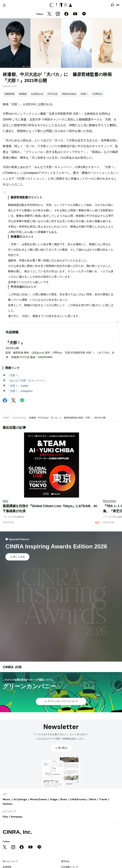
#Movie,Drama (69, 94)
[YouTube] (75, 14)
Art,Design (20, 799)
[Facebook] (66, 14)
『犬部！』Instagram (20, 391)
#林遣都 (23, 94)
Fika (5, 817)
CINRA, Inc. (17, 832)
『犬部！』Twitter (18, 386)
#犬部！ (84, 94)
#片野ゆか (98, 94)
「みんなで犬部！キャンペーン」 (27, 380)
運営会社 (65, 861)
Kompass (17, 817)
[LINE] (84, 14)
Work (93, 799)
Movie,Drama (19, 418)
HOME (6, 418)
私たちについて (10, 861)
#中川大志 (53, 94)
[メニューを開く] (118, 5)
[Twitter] (49, 14)
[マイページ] (4, 5)
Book (64, 799)
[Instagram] (58, 14)
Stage (54, 799)
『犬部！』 (14, 375)
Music (7, 799)
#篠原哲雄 (9, 94)
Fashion (8, 804)
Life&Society (78, 799)
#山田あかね (37, 94)
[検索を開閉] (112, 5)
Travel (103, 799)
